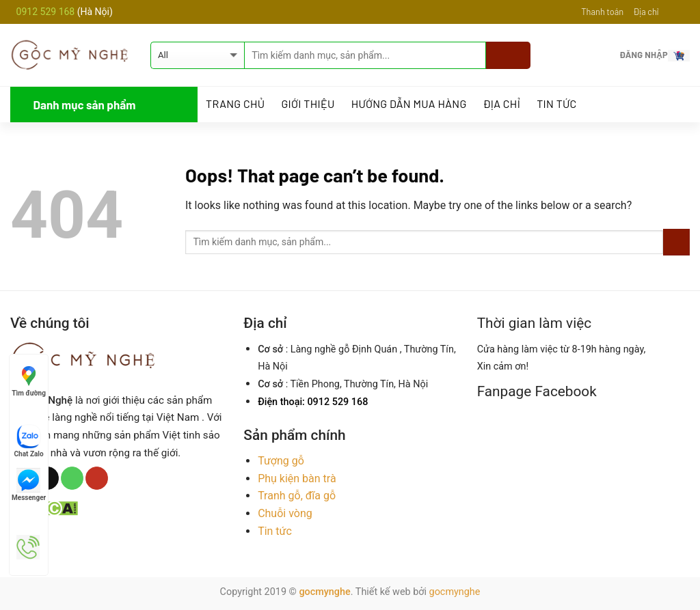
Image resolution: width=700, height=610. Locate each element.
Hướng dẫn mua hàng (409, 104)
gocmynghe (324, 592)
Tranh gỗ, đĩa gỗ (297, 496)
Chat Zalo (29, 441)
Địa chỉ (646, 12)
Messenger (29, 485)
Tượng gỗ (281, 461)
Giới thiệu (308, 104)
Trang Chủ (235, 104)
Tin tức (556, 104)
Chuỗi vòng (285, 513)
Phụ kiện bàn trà (297, 479)
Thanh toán (602, 12)
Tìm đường (29, 380)
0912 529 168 (47, 12)
